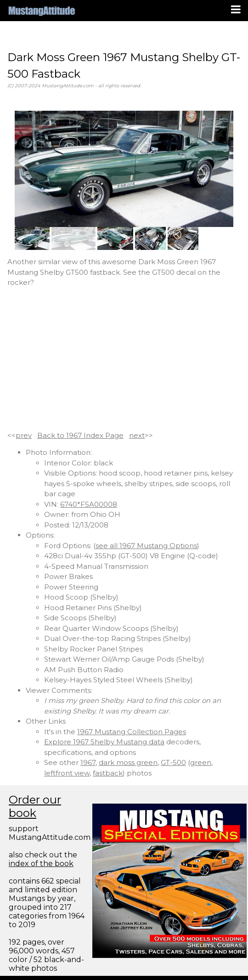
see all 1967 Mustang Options (146, 546)
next (137, 435)
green (201, 762)
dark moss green (128, 762)
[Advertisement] (124, 359)
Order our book (35, 806)
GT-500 (173, 762)
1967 (88, 762)
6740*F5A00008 (89, 504)
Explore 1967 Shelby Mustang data (104, 742)
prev (24, 435)
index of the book (41, 864)
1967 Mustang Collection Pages (132, 732)
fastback (108, 773)
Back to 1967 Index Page (80, 435)
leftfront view (67, 773)
